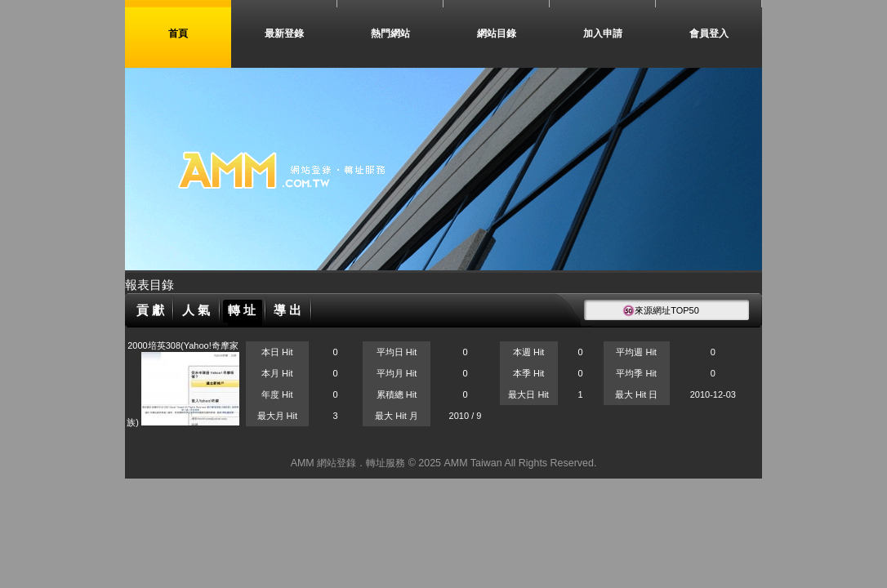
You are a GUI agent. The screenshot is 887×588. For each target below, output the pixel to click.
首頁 (178, 33)
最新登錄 (284, 33)
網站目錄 (497, 33)
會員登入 (709, 33)
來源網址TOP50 (661, 310)
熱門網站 (390, 33)
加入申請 (603, 33)
